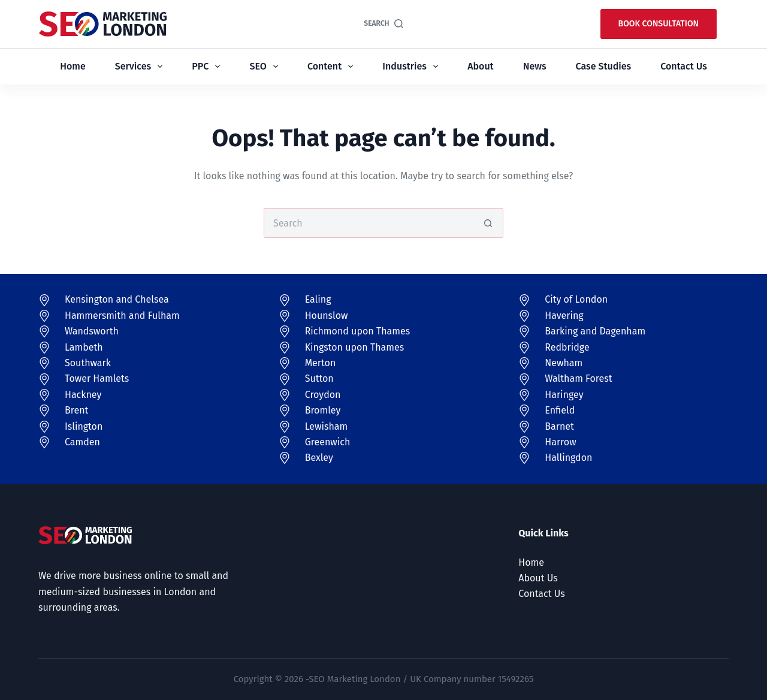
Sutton (319, 378)
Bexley (319, 458)
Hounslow (327, 316)
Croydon (323, 395)
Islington (84, 426)
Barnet (559, 426)
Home (73, 66)
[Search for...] (369, 223)
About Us (538, 578)
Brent (76, 410)
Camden (82, 442)
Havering (564, 316)
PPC (208, 67)
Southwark (88, 363)
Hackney (83, 395)
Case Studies (604, 66)
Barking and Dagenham (595, 331)
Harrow (560, 442)
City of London (576, 299)
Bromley (323, 410)
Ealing (318, 299)
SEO (266, 67)
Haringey (564, 395)
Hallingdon (568, 458)
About (480, 66)
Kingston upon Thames (355, 347)
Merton (321, 363)
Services (141, 67)
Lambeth (84, 347)
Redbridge (567, 347)
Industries (412, 67)
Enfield (560, 410)
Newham (564, 363)
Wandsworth (92, 331)
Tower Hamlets (97, 378)
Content (333, 67)
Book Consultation (659, 24)
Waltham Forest (578, 378)
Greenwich (328, 442)
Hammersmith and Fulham (122, 316)
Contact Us (684, 66)
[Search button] (488, 223)
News (535, 66)
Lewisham (327, 426)
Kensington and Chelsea (117, 299)
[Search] (383, 24)
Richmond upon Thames (358, 331)
